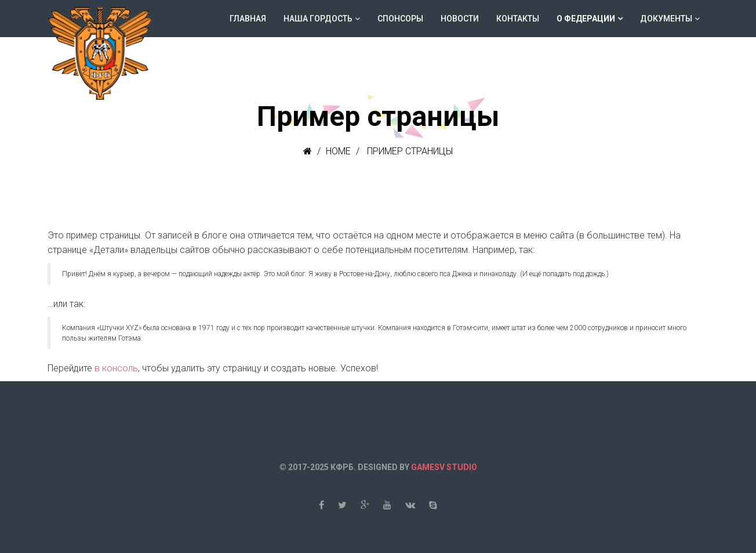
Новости (460, 19)
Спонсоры (400, 19)
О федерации (586, 19)
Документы (666, 19)
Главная (248, 19)
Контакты (518, 19)
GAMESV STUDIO (444, 467)
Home (338, 151)
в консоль (116, 368)
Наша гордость (318, 19)
